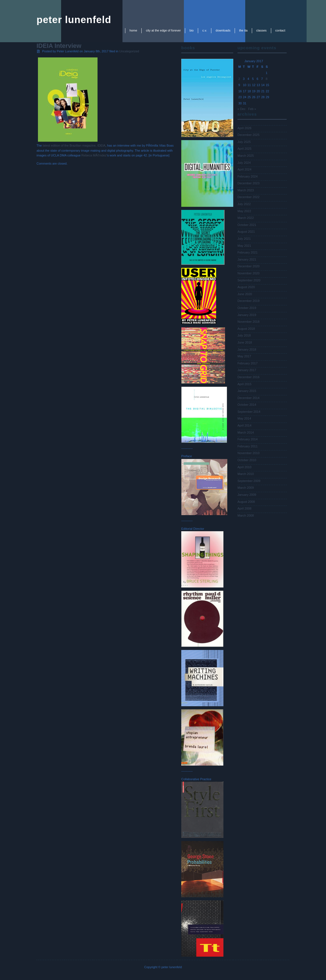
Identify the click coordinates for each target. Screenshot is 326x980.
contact (280, 30)
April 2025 (244, 149)
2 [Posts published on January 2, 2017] (239, 79)
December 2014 (248, 398)
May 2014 (244, 418)
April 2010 (244, 467)
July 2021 (244, 239)
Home (133, 30)
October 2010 (247, 460)
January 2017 (247, 370)
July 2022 (244, 204)
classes (262, 30)
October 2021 (247, 225)
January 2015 (247, 391)
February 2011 (248, 446)
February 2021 (248, 252)
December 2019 (248, 301)
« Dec (242, 109)
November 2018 (248, 322)
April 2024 (244, 169)
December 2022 (248, 197)
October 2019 (247, 308)
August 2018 (246, 329)
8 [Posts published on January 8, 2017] (267, 79)
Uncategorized (129, 51)
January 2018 (247, 349)
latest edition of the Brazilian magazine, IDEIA (74, 145)
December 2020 (248, 266)
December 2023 (248, 183)
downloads (223, 30)
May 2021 (244, 246)
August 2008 (246, 502)
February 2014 (248, 439)
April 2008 (244, 508)
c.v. (205, 30)
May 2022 (244, 211)
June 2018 (245, 342)
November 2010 (248, 453)
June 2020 (245, 294)
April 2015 (244, 384)
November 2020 (248, 273)
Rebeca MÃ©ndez (94, 155)
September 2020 (249, 280)
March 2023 (246, 190)
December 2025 (248, 135)
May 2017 (244, 356)
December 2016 (248, 377)
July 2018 (244, 335)
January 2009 (247, 495)
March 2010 (246, 474)
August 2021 (246, 232)
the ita (243, 30)
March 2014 (246, 432)
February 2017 (248, 363)
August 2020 (246, 287)
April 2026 (244, 128)
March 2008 (246, 515)
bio (192, 30)
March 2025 (246, 156)
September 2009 (249, 481)
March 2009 (246, 488)
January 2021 (247, 259)
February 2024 (248, 176)
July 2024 (244, 163)
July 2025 (244, 142)
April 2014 (244, 425)
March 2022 (246, 218)
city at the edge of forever (163, 30)
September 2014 (249, 412)
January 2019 (247, 315)
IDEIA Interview (59, 46)
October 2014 (247, 405)
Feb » (252, 109)
